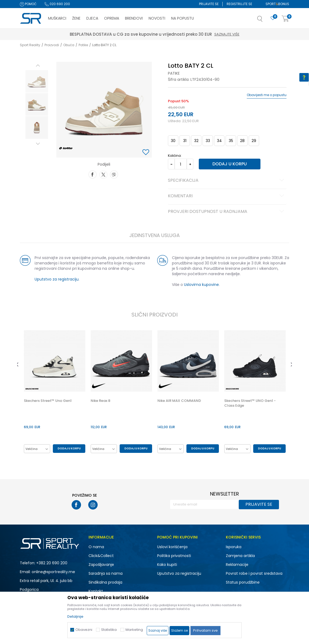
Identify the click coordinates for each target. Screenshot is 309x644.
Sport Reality (30, 45)
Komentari (227, 196)
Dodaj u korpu (230, 164)
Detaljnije (75, 616)
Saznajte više (76, 34)
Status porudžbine (243, 582)
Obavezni (84, 630)
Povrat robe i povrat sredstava (254, 573)
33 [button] (208, 141)
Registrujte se (239, 4)
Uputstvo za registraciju (57, 279)
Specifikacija (227, 181)
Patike (83, 45)
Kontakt (96, 591)
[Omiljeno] (273, 18)
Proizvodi (52, 45)
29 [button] (254, 141)
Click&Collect (101, 556)
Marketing (134, 630)
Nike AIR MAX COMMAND (179, 401)
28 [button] (242, 141)
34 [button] (219, 141)
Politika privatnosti (174, 556)
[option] (37, 81)
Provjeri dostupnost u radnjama (227, 212)
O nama (96, 547)
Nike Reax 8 (100, 401)
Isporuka (234, 547)
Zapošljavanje (101, 565)
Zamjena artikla (240, 556)
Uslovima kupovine (201, 285)
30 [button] (173, 141)
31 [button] (185, 141)
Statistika (109, 630)
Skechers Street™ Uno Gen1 (48, 401)
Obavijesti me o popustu (267, 95)
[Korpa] (285, 19)
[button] (265, 20)
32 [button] (196, 141)
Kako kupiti (167, 565)
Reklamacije (237, 565)
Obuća (69, 45)
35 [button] (231, 141)
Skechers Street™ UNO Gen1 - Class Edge (250, 403)
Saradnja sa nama (106, 573)
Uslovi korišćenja (172, 547)
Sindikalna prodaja (105, 582)
